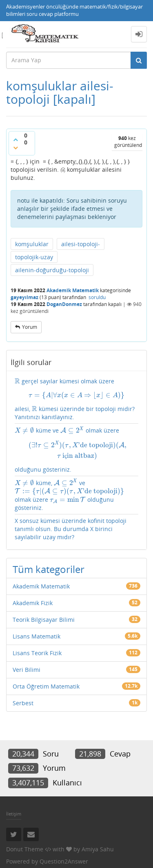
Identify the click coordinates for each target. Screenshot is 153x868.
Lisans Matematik (37, 636)
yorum (30, 327)
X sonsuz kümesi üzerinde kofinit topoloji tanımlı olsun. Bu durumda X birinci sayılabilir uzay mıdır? (71, 529)
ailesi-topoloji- (81, 244)
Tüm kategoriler (49, 569)
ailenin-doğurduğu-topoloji (52, 270)
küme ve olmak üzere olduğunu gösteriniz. (76, 450)
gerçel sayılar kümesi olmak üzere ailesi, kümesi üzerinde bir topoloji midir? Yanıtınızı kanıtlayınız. (76, 399)
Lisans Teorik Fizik (37, 653)
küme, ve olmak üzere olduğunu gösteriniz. (70, 495)
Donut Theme (25, 849)
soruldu (97, 297)
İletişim (14, 814)
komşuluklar (32, 244)
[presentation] (17, 381)
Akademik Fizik (33, 603)
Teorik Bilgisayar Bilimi (44, 620)
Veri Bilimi (27, 670)
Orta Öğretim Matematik (46, 686)
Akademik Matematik (73, 290)
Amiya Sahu (98, 849)
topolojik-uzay (34, 257)
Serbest (23, 703)
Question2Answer (64, 861)
